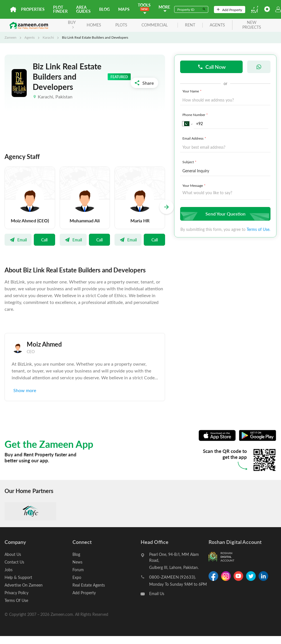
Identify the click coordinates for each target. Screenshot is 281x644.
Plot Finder (60, 9)
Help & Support (18, 577)
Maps (124, 9)
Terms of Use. (258, 229)
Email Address (195, 138)
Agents (30, 37)
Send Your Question (225, 214)
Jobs (9, 570)
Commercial (155, 25)
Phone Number (196, 115)
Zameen (11, 37)
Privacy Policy (16, 593)
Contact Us (14, 562)
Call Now (212, 67)
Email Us (157, 594)
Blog (104, 9)
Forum (78, 570)
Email (18, 240)
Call (44, 240)
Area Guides (83, 9)
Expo (77, 577)
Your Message (194, 185)
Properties (33, 9)
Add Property (229, 10)
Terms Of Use (16, 600)
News (77, 562)
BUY (72, 24)
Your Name (192, 91)
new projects (252, 25)
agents (217, 25)
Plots (121, 25)
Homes (94, 25)
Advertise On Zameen (24, 585)
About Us (13, 554)
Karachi (48, 37)
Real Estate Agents (89, 585)
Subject (190, 162)
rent (190, 25)
